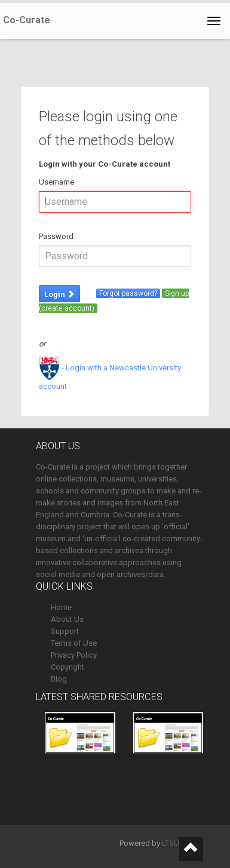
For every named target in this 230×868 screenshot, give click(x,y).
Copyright (68, 667)
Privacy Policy (74, 655)
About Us (67, 619)
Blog (59, 679)
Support (65, 631)
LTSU (171, 843)
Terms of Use (74, 643)
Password (56, 236)
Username (56, 182)
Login (59, 294)
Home (61, 607)
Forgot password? (128, 293)
